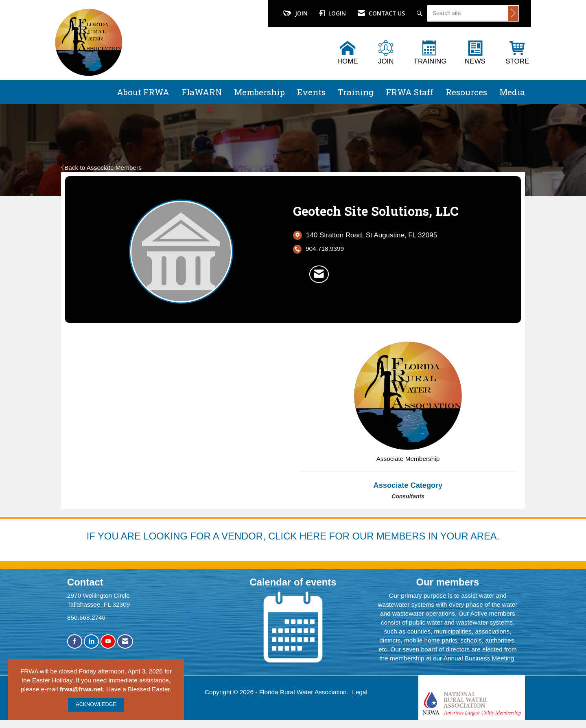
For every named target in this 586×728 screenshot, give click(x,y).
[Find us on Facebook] (75, 641)
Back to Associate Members (101, 168)
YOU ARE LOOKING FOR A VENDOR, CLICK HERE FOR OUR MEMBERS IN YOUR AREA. (298, 536)
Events (311, 92)
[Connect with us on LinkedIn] (91, 641)
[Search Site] (421, 13)
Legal (360, 692)
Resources (466, 92)
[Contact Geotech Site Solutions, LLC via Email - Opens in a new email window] (319, 274)
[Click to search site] (513, 13)
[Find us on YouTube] (108, 641)
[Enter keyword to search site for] (468, 13)
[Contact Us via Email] (125, 641)
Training (356, 92)
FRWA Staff (410, 92)
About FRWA (143, 92)
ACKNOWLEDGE (96, 704)
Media (512, 92)
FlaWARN (202, 92)
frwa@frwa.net (81, 689)
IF (92, 536)
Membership (259, 92)
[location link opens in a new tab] (372, 235)
